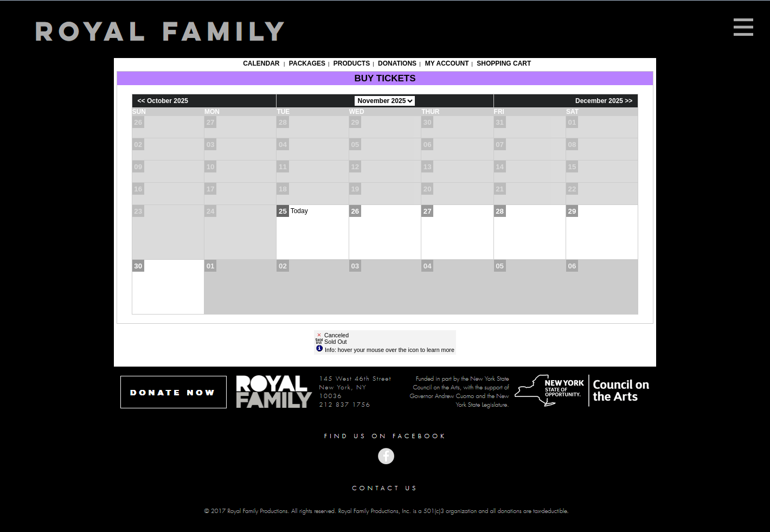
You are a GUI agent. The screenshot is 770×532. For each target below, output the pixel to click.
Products (352, 63)
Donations (397, 63)
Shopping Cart (504, 63)
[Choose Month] (385, 101)
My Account (446, 63)
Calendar (261, 63)
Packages (307, 63)
